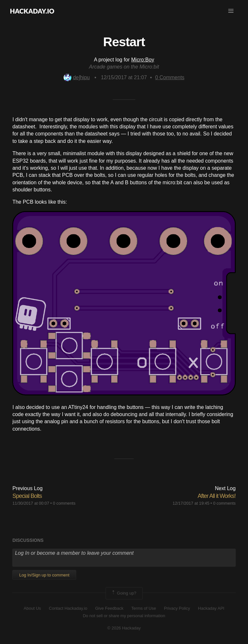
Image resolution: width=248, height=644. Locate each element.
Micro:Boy (143, 60)
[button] (231, 11)
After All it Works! (217, 496)
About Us (32, 608)
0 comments (64, 503)
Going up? (124, 593)
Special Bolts (27, 496)
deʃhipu (77, 77)
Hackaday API (211, 608)
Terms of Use (144, 608)
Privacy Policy (177, 608)
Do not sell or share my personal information (124, 616)
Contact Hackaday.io (68, 608)
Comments (170, 77)
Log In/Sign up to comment (44, 575)
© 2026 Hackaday (124, 628)
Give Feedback (109, 608)
